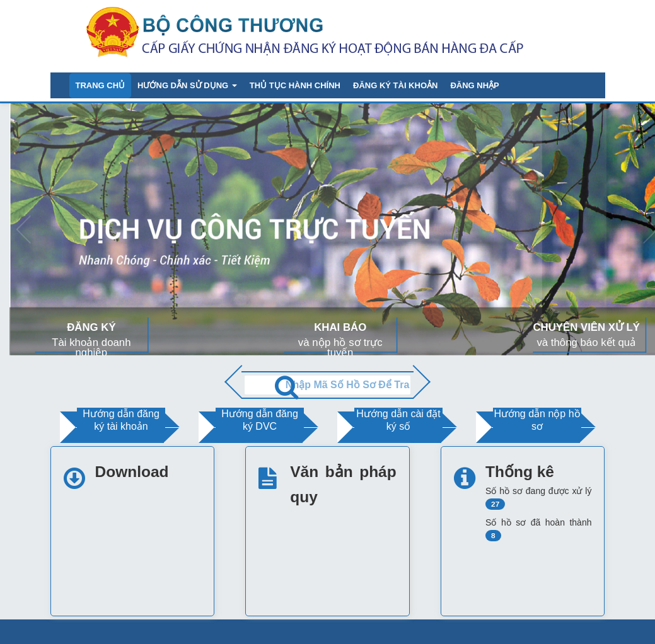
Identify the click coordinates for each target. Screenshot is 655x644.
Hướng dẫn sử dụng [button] (187, 85)
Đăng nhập (474, 85)
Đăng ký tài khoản (395, 85)
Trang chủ (101, 85)
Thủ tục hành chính (295, 85)
